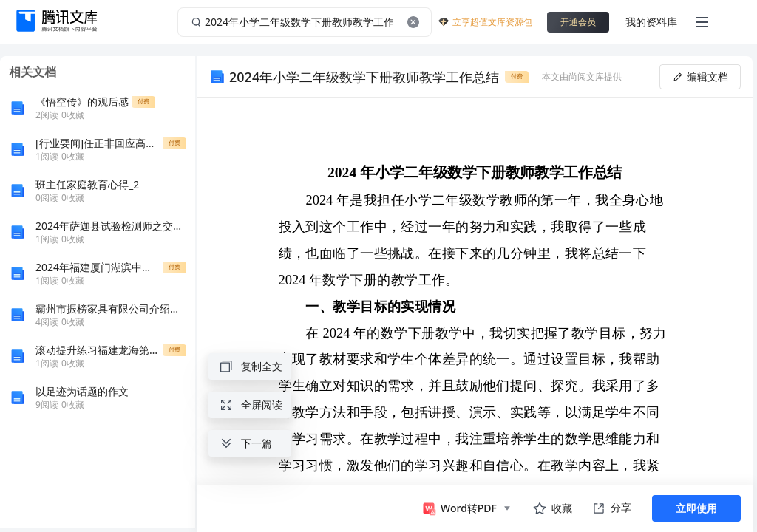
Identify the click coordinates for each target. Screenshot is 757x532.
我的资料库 (651, 22)
